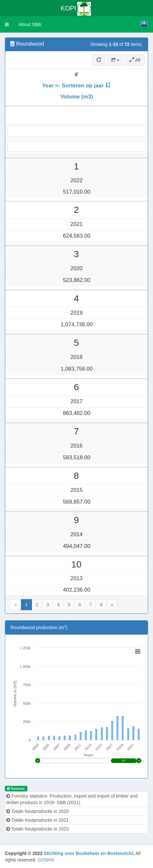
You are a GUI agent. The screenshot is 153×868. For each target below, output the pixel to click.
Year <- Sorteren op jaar (73, 86)
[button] (7, 24)
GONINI (46, 860)
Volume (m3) (76, 97)
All (135, 60)
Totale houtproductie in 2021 (38, 820)
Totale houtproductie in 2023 (38, 829)
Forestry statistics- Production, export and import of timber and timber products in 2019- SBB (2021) (72, 799)
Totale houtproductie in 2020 (38, 811)
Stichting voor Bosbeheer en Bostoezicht (88, 853)
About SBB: (30, 24)
